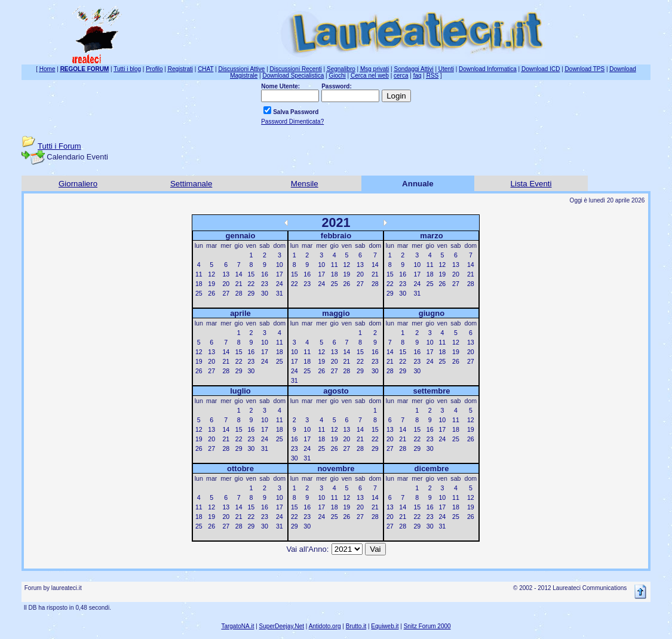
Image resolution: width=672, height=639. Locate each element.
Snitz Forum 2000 (427, 626)
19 (211, 284)
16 (265, 274)
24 (280, 284)
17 (280, 274)
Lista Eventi (531, 184)
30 (265, 293)
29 (251, 293)
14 (239, 274)
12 (211, 274)
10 (280, 265)
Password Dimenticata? (292, 122)
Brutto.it (356, 626)
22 (251, 284)
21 (239, 284)
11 (199, 274)
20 (226, 284)
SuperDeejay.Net (282, 626)
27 (226, 293)
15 (251, 274)
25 (199, 293)
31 (280, 293)
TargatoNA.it (237, 626)
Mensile (305, 184)
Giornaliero (78, 184)
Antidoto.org (325, 626)
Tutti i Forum (59, 146)
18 (199, 284)
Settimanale (191, 184)
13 (226, 274)
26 (211, 293)
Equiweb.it (385, 626)
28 (239, 293)
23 (265, 284)
